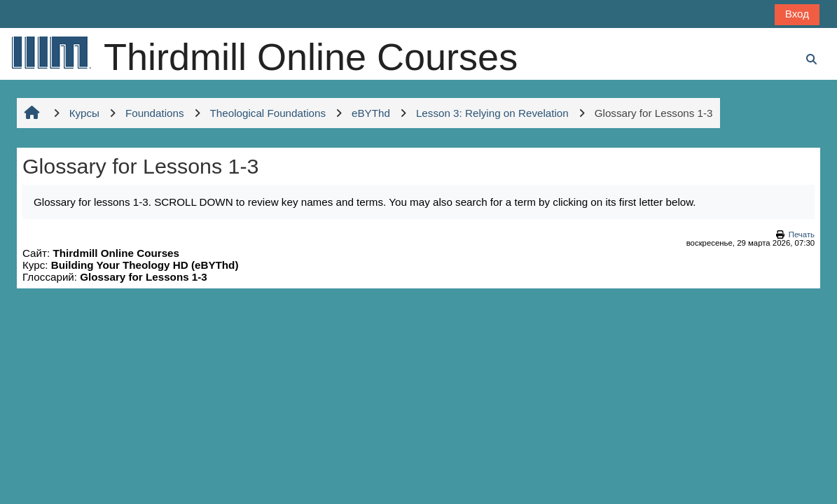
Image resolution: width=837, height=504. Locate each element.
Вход (797, 14)
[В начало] (50, 52)
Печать (802, 234)
